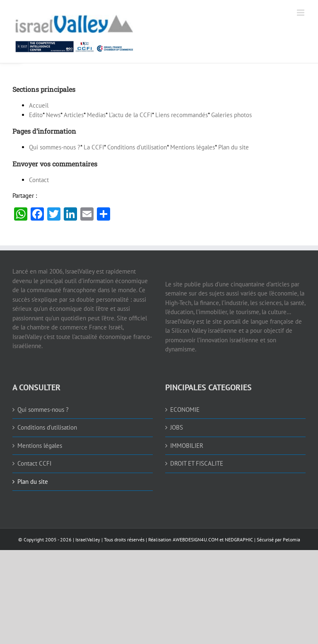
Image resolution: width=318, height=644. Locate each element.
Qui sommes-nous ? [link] (55, 147)
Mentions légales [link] (193, 147)
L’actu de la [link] (130, 115)
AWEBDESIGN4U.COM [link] (195, 539)
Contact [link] (39, 180)
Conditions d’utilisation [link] (137, 147)
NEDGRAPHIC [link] (238, 539)
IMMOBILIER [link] (187, 446)
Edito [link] (36, 115)
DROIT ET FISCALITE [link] (197, 463)
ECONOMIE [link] (185, 410)
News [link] (53, 115)
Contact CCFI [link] (34, 463)
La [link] (94, 147)
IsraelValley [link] (88, 539)
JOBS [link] (177, 427)
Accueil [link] (39, 105)
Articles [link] (74, 115)
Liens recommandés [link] (182, 115)
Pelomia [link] (291, 539)
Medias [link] (96, 115)
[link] (122, 31)
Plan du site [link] (234, 147)
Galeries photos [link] (231, 115)
